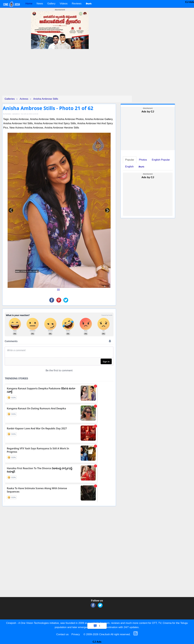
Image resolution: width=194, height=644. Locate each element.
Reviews (77, 4)
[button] (11, 210)
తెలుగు (141, 167)
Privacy (76, 634)
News (40, 4)
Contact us (62, 634)
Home (29, 4)
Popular (130, 160)
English (129, 167)
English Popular (161, 160)
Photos (143, 160)
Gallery (51, 4)
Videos (64, 4)
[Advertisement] (60, 74)
